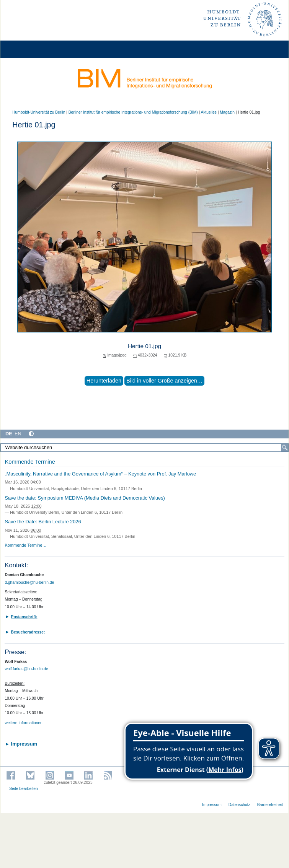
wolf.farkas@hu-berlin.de (26, 669)
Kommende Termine (30, 462)
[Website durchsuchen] (144, 448)
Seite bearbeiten (24, 789)
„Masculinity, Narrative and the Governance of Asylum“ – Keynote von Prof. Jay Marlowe (100, 474)
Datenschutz (239, 805)
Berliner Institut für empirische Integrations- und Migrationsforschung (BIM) (133, 112)
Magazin (227, 112)
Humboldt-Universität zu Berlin (39, 112)
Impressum (212, 805)
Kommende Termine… (25, 545)
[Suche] (285, 448)
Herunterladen (104, 381)
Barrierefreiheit (270, 805)
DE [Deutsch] (9, 434)
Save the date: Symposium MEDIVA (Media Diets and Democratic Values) (85, 498)
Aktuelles (209, 112)
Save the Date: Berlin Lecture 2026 (43, 522)
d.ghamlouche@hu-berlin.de (29, 582)
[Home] (28, 49)
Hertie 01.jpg (144, 346)
